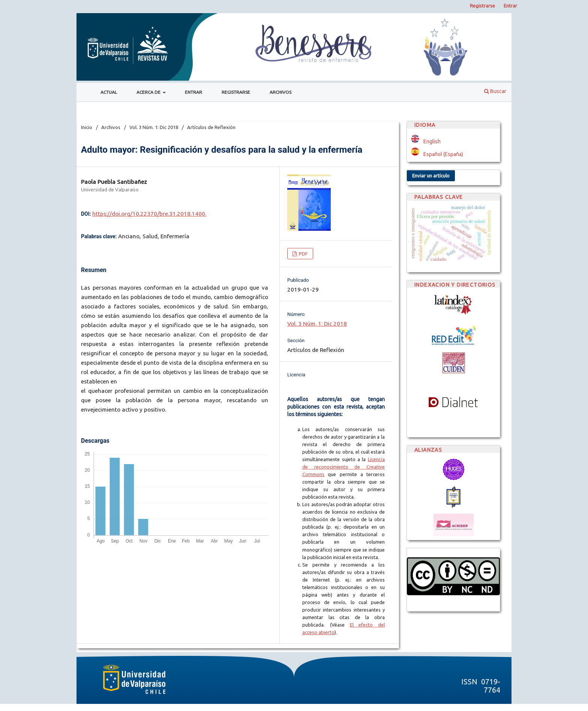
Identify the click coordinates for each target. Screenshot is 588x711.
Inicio (87, 127)
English (432, 141)
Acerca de (149, 92)
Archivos (280, 92)
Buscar (495, 91)
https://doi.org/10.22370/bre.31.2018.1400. (149, 214)
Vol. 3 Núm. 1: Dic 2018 (154, 127)
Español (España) (443, 154)
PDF (303, 254)
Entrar (193, 92)
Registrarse (236, 92)
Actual (109, 92)
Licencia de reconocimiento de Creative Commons (343, 467)
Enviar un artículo (431, 176)
